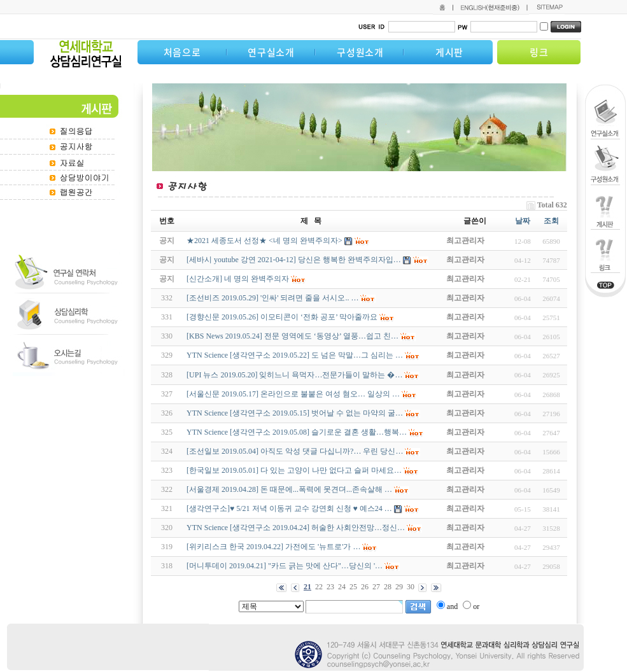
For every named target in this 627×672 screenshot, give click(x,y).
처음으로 (182, 52)
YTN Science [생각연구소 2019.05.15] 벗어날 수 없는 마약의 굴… (295, 413)
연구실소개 (271, 52)
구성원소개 (360, 52)
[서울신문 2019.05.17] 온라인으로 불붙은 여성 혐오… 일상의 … (293, 394)
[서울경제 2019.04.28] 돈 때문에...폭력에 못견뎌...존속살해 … (289, 489)
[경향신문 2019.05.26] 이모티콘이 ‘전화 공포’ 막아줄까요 (282, 317)
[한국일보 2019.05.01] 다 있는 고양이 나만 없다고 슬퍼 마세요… (294, 470)
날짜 (523, 221)
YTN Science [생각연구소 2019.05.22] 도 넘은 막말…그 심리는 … (295, 355)
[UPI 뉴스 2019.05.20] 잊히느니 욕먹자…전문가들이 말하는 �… (294, 375)
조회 (551, 221)
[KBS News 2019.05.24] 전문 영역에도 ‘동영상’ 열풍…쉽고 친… (292, 336)
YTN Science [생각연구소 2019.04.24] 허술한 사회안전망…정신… (296, 528)
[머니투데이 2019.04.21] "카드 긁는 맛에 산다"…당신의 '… (285, 566)
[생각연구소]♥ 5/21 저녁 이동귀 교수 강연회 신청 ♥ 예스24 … (289, 508)
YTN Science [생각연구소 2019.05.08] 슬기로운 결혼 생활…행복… (297, 432)
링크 (539, 52)
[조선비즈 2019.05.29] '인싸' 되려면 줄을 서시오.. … (272, 298)
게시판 (449, 52)
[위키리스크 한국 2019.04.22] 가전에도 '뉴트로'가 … (273, 547)
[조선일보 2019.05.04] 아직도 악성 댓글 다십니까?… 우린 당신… (295, 451)
